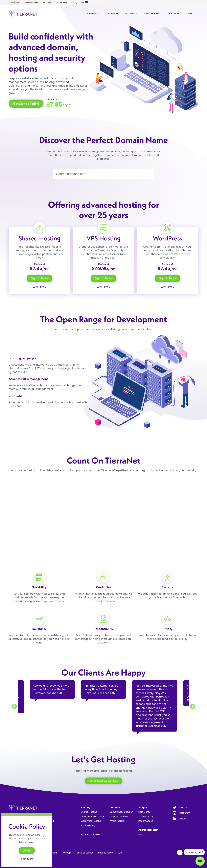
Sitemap (66, 853)
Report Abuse (146, 821)
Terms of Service (85, 853)
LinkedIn (183, 819)
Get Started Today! (26, 104)
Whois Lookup (117, 821)
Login (190, 14)
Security (131, 14)
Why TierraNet (152, 14)
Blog (141, 834)
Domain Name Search (121, 812)
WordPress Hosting (91, 821)
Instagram (185, 813)
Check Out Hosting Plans (103, 781)
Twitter (183, 808)
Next (192, 707)
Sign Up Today (39, 278)
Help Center (145, 812)
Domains (112, 14)
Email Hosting (88, 825)
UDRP (120, 853)
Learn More (40, 287)
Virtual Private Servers (93, 817)
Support (173, 14)
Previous (15, 707)
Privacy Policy (106, 853)
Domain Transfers (119, 817)
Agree (27, 851)
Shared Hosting (89, 812)
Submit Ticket (146, 817)
